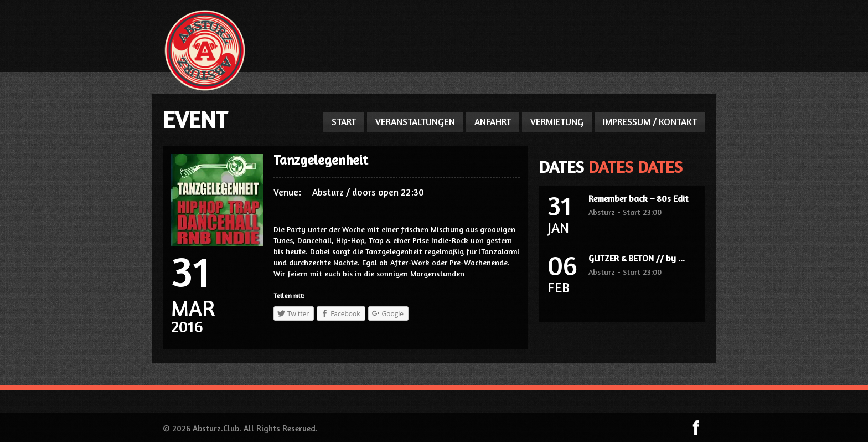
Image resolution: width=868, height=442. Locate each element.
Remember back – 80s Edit (638, 198)
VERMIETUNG (557, 122)
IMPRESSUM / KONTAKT (650, 122)
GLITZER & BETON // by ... (637, 258)
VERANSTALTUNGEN (415, 122)
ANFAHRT (493, 122)
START (344, 122)
